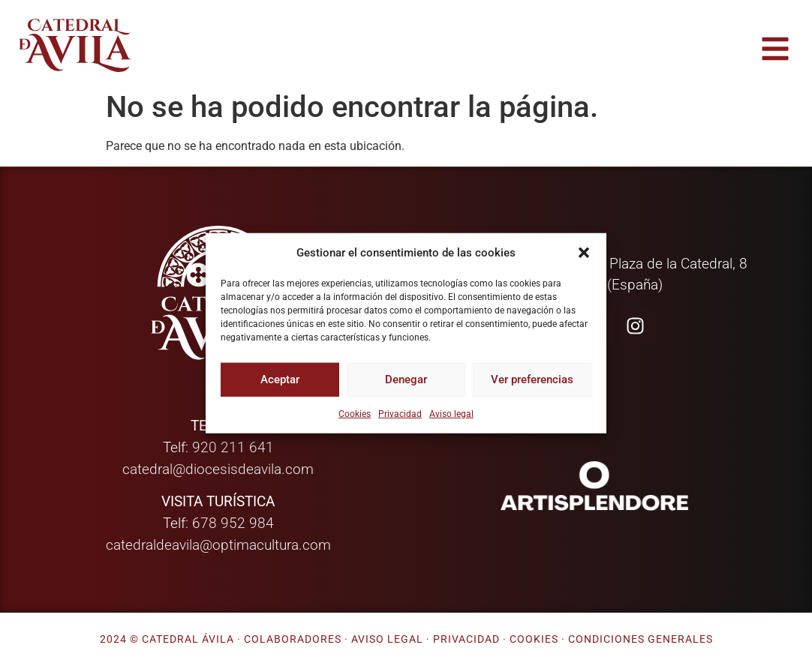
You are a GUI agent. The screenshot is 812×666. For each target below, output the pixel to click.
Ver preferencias (532, 379)
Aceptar (280, 379)
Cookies (355, 413)
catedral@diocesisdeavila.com (218, 469)
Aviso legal (451, 413)
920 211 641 (233, 447)
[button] (584, 253)
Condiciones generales (641, 639)
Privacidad (400, 413)
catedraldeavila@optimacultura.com (218, 545)
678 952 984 (233, 523)
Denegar (406, 379)
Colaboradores (293, 639)
